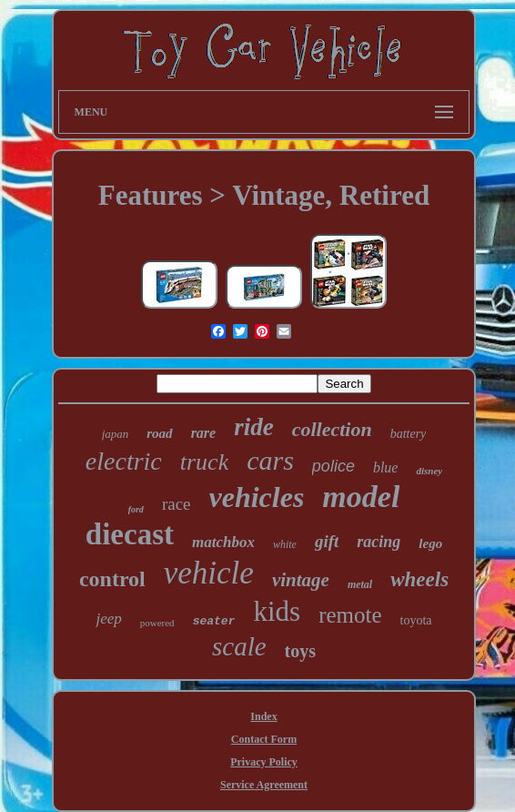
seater (214, 621)
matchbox (223, 542)
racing (379, 542)
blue (386, 467)
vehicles (257, 497)
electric (124, 461)
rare (204, 433)
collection (332, 429)
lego (430, 543)
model (361, 497)
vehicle (209, 573)
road (159, 433)
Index (263, 716)
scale (239, 646)
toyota (416, 620)
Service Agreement (264, 785)
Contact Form (264, 739)
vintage (301, 580)
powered (157, 623)
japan (116, 434)
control (112, 579)
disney (429, 471)
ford (136, 509)
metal (360, 584)
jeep (108, 619)
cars (270, 460)
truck (204, 462)
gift (327, 541)
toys (300, 651)
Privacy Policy (264, 762)
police (333, 466)
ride (254, 427)
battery (409, 434)
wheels (419, 579)
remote (350, 615)
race (177, 504)
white (285, 544)
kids (277, 611)
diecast (130, 534)
